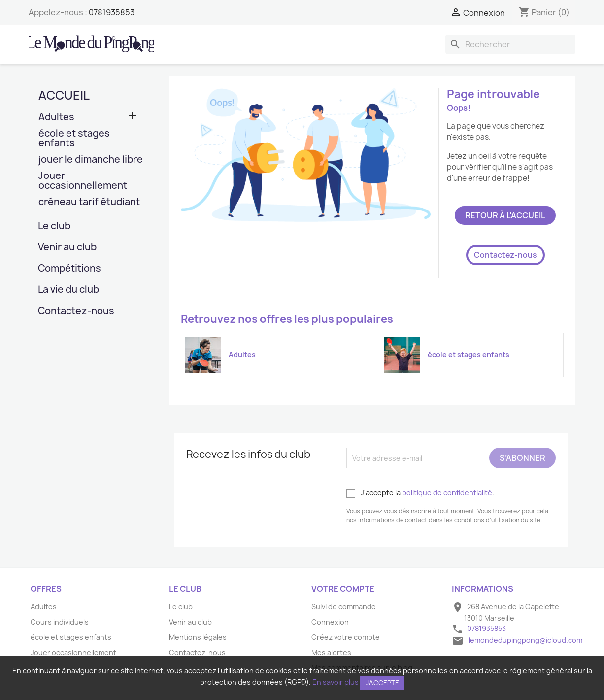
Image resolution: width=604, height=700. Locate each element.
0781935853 (112, 12)
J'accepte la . (420, 493)
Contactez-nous (76, 311)
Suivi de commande (344, 607)
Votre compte (343, 589)
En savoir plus (336, 682)
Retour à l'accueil (505, 215)
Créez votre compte (346, 637)
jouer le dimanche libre (91, 160)
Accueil (64, 95)
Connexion (330, 622)
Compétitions (69, 269)
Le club (54, 227)
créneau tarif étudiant (89, 202)
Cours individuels (60, 622)
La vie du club (68, 290)
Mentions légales (198, 637)
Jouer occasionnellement (83, 181)
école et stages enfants (74, 139)
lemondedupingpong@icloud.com (525, 640)
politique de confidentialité (447, 493)
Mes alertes (331, 652)
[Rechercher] (510, 44)
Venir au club (67, 248)
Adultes (56, 118)
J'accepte (382, 683)
